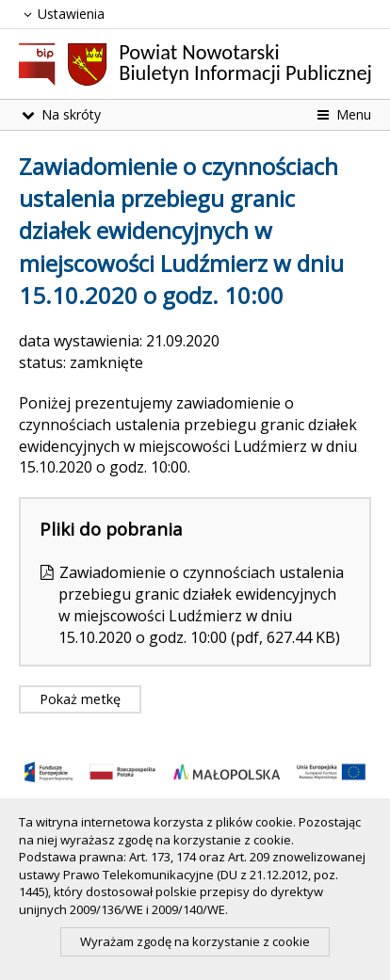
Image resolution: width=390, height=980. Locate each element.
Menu (342, 114)
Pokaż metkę (80, 699)
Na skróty (60, 114)
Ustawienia (62, 14)
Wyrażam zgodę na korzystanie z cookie (195, 941)
